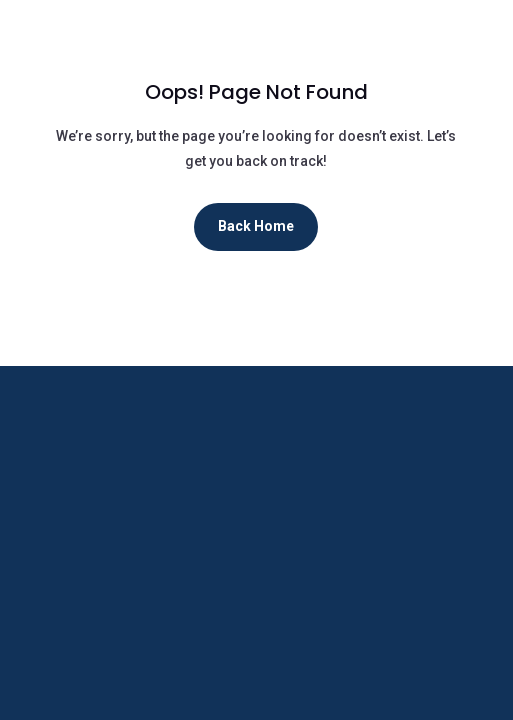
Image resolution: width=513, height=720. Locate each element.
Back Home (256, 226)
